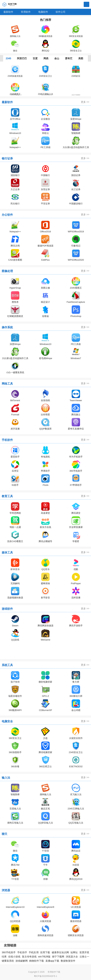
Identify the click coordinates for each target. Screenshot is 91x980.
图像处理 (7, 271)
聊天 (5, 834)
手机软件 (7, 440)
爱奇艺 (69, 58)
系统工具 (7, 665)
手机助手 (22, 952)
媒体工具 (7, 552)
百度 (35, 58)
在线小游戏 (14, 957)
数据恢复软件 (68, 961)
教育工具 (7, 496)
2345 (8, 58)
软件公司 (61, 12)
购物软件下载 (37, 961)
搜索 (86, 5)
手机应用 (34, 952)
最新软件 (8, 12)
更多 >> (85, 102)
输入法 (6, 778)
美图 (81, 58)
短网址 (74, 952)
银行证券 (7, 158)
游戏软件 (7, 609)
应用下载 (45, 952)
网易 (46, 58)
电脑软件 (43, 12)
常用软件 (26, 12)
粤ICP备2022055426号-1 (45, 976)
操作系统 (7, 327)
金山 (57, 58)
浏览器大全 (72, 957)
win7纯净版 (44, 957)
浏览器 (6, 890)
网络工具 (7, 384)
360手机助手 (9, 952)
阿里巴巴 (22, 58)
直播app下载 (52, 961)
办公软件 (7, 215)
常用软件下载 (54, 972)
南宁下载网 (58, 957)
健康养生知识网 (60, 952)
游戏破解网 (22, 961)
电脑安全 (7, 721)
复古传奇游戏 (29, 957)
